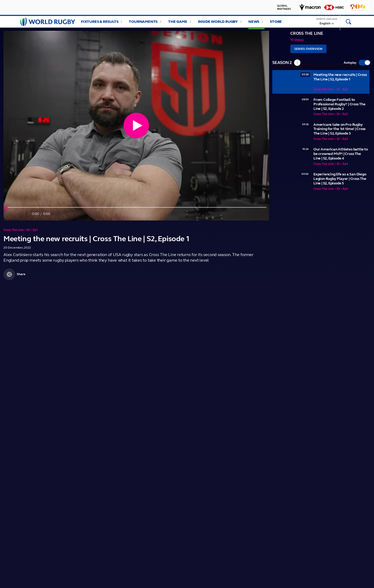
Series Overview (308, 54)
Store (276, 24)
